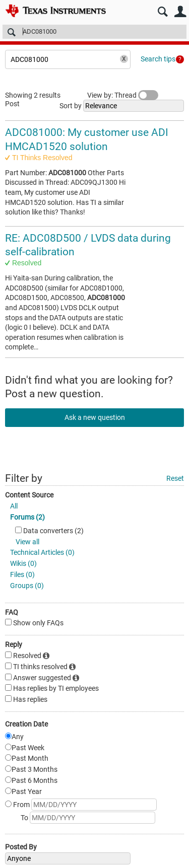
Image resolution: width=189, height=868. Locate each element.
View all (27, 542)
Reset (175, 478)
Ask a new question (95, 417)
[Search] (94, 32)
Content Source (29, 495)
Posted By (21, 847)
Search (163, 12)
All (14, 506)
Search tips (158, 59)
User (180, 12)
